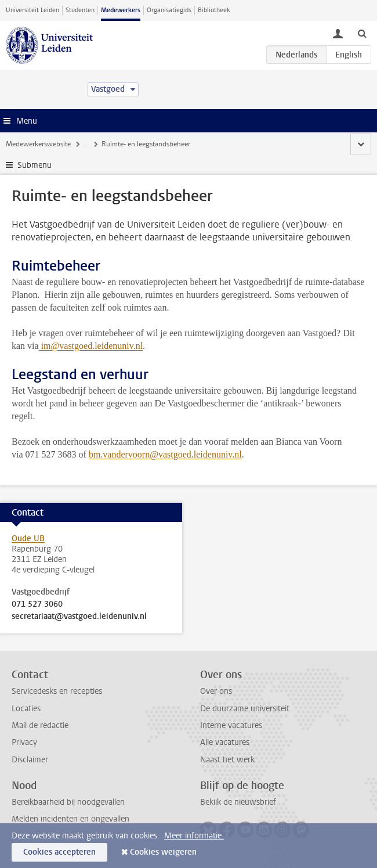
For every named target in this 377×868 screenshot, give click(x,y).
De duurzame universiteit (245, 709)
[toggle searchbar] (362, 33)
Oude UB (28, 539)
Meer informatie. (194, 836)
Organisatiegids (169, 10)
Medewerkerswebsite (38, 144)
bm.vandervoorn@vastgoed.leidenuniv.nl (165, 454)
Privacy (24, 742)
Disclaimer (30, 760)
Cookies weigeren (163, 852)
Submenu (35, 165)
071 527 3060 (37, 604)
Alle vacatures (225, 742)
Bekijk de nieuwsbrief (238, 802)
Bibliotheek (214, 10)
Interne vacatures (231, 725)
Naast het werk (227, 760)
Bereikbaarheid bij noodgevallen (68, 802)
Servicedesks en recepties (57, 691)
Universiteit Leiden (32, 10)
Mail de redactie (40, 725)
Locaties (26, 709)
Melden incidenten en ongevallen (70, 819)
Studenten (80, 10)
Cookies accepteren (59, 852)
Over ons (216, 691)
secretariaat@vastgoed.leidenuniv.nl (79, 617)
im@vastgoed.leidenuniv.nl (91, 346)
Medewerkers (121, 10)
